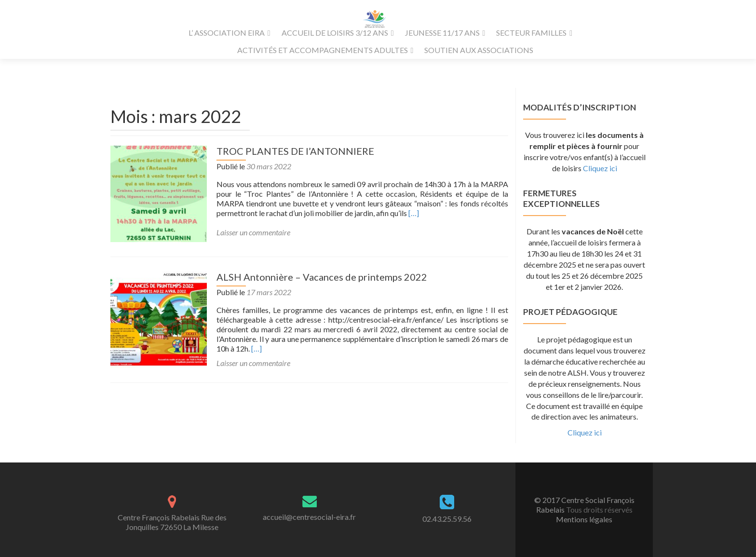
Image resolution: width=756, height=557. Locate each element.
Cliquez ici (600, 168)
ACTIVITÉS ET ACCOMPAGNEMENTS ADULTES (323, 50)
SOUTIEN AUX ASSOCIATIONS (479, 50)
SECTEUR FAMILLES (531, 33)
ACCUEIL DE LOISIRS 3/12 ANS (335, 33)
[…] (414, 213)
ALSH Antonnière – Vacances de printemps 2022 (322, 277)
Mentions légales (584, 519)
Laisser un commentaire (253, 232)
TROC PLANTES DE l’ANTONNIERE (295, 151)
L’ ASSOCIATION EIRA (227, 33)
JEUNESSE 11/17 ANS (442, 33)
